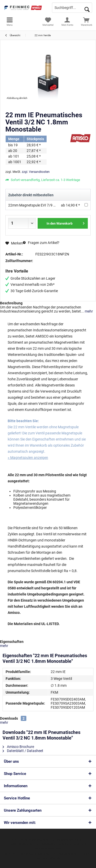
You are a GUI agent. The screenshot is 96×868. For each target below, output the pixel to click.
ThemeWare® (50, 858)
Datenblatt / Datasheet (23, 751)
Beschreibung (11, 303)
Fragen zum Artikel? (41, 243)
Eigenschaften (12, 642)
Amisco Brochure (18, 747)
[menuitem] (10, 22)
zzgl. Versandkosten (36, 172)
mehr (88, 311)
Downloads (9, 718)
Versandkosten (18, 844)
